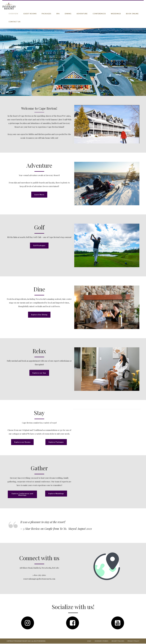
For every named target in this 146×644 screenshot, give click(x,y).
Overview (13, 14)
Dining (68, 14)
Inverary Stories (101, 641)
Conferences (99, 14)
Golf (89, 641)
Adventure (82, 14)
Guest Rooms (30, 14)
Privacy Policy (133, 641)
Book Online (132, 14)
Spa (58, 14)
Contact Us (14, 22)
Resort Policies (118, 641)
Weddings (116, 14)
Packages (46, 14)
